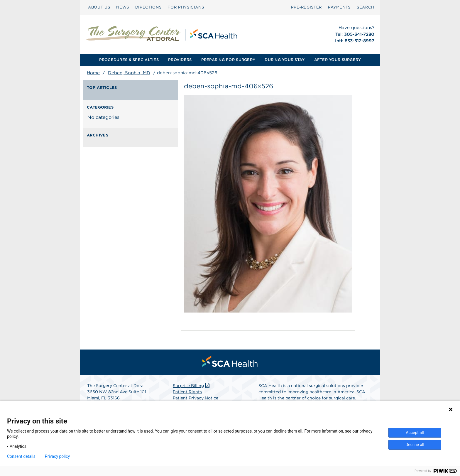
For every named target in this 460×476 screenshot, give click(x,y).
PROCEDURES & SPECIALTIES (129, 60)
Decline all (415, 445)
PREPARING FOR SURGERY (228, 60)
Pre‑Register (306, 7)
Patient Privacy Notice (196, 398)
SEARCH (366, 7)
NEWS (123, 7)
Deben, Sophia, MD (129, 73)
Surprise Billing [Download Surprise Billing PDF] (192, 386)
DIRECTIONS (148, 7)
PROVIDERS (180, 60)
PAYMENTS (339, 7)
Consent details (21, 456)
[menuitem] (99, 7)
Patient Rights (187, 392)
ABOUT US (99, 7)
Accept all (415, 433)
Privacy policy (57, 456)
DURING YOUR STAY (285, 60)
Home (93, 73)
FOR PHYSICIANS (186, 7)
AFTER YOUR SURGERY (338, 60)
